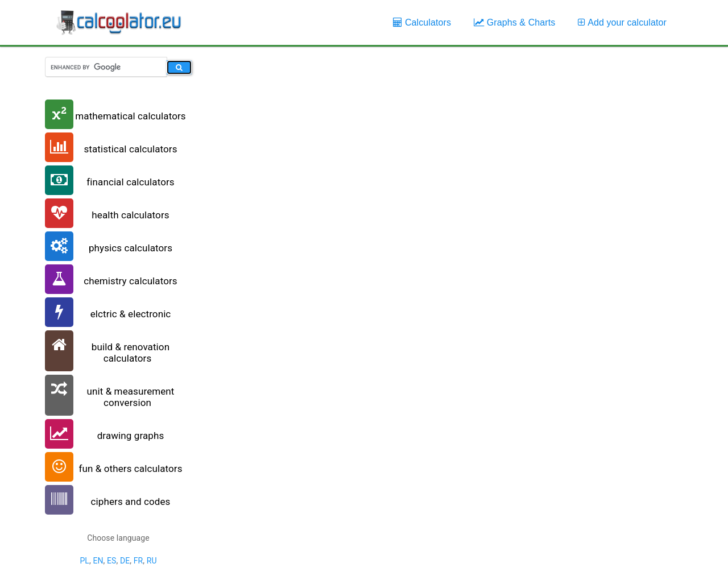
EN (98, 561)
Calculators (422, 22)
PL (84, 561)
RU (152, 561)
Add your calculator (622, 22)
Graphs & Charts (514, 22)
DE (125, 561)
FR (138, 561)
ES (111, 561)
